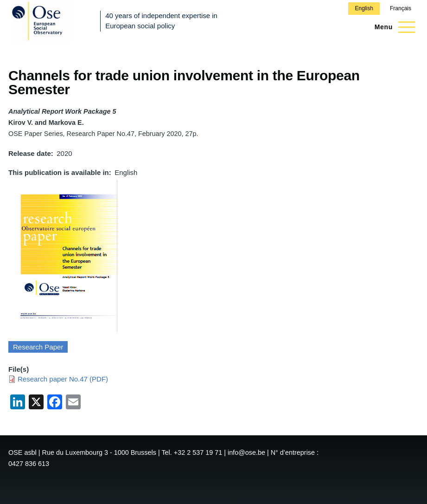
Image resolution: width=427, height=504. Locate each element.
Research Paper (38, 347)
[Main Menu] (392, 27)
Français (401, 8)
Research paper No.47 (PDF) (63, 379)
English (364, 8)
